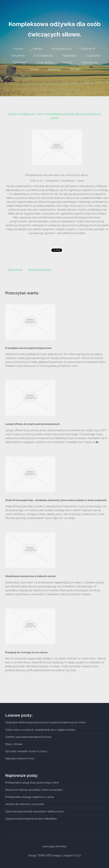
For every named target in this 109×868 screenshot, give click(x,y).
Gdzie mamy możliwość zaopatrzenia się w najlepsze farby (40, 730)
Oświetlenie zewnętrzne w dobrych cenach (31, 576)
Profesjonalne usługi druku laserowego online (32, 783)
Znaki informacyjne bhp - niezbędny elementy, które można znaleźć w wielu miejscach (56, 500)
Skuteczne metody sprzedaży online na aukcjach (34, 790)
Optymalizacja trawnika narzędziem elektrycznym (35, 811)
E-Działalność (26, 114)
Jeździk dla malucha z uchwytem (25, 804)
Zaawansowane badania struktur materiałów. (31, 819)
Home (12, 114)
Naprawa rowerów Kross (20, 758)
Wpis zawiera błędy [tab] (40, 270)
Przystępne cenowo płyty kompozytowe (28, 348)
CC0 (78, 856)
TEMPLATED (45, 856)
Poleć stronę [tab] (15, 270)
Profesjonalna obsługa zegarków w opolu (30, 797)
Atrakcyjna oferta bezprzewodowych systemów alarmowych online (45, 722)
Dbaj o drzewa (14, 744)
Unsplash (68, 856)
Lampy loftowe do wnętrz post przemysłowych (32, 424)
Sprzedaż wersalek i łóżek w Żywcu (26, 751)
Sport (40, 114)
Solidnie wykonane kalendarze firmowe (28, 737)
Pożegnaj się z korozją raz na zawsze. (27, 652)
